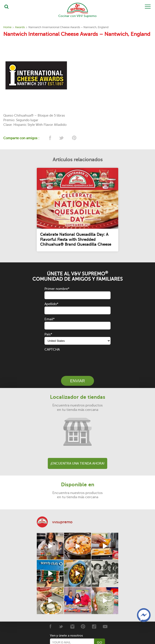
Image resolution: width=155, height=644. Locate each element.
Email (50, 319)
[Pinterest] (83, 626)
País (48, 334)
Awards (20, 27)
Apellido (51, 304)
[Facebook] (50, 626)
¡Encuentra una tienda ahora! (77, 463)
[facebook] (50, 138)
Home (7, 27)
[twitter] (62, 138)
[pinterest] (74, 138)
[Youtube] (105, 626)
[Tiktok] (94, 626)
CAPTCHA (52, 349)
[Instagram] (72, 626)
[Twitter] (61, 626)
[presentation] (78, 361)
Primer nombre (57, 289)
